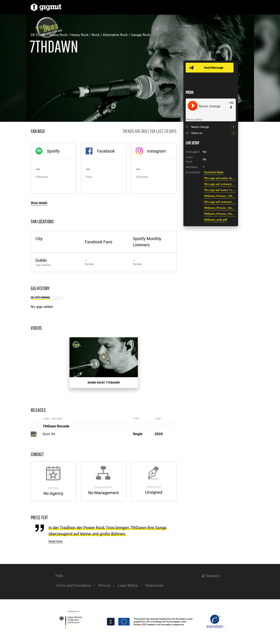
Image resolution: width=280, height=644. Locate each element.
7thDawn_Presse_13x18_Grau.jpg (220, 214)
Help (59, 576)
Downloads (155, 586)
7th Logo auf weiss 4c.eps (220, 178)
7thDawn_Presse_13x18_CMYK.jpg (220, 208)
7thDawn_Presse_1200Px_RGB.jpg (220, 196)
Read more (55, 541)
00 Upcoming (41, 297)
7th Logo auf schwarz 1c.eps (220, 184)
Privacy (104, 586)
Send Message (214, 68)
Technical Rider (214, 172)
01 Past (58, 297)
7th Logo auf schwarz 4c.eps (220, 202)
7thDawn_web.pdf (215, 220)
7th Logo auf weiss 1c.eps (220, 190)
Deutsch (213, 576)
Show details (39, 203)
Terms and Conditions (73, 586)
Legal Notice (128, 586)
